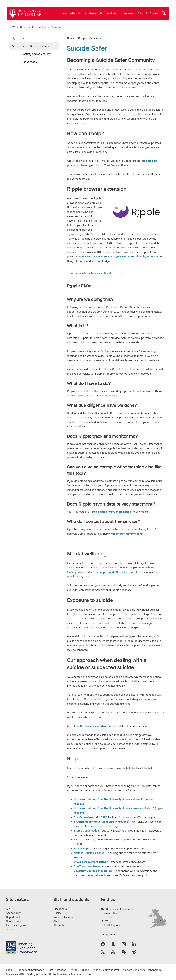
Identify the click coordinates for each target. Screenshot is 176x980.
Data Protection (57, 970)
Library (57, 913)
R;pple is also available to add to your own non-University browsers (117, 256)
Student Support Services (47, 27)
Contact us (13, 921)
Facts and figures (16, 925)
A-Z (8, 909)
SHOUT (78, 840)
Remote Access (63, 917)
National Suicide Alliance (89, 853)
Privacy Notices (79, 970)
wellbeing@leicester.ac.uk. (127, 534)
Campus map (109, 934)
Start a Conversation (86, 831)
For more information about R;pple (91, 273)
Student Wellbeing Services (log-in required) (102, 822)
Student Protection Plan (53, 974)
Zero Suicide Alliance (117, 165)
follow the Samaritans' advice (90, 726)
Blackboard (60, 909)
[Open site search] (164, 13)
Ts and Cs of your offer (106, 970)
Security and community (36, 54)
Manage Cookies (81, 974)
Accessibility (13, 913)
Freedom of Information (30, 970)
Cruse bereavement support (91, 862)
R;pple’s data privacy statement (109, 512)
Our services (29, 62)
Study (24, 27)
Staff (56, 921)
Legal (9, 970)
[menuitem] (63, 13)
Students (59, 925)
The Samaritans (84, 817)
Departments (14, 917)
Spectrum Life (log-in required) (93, 871)
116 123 (103, 817)
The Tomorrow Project (88, 866)
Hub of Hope (82, 848)
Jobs (9, 929)
